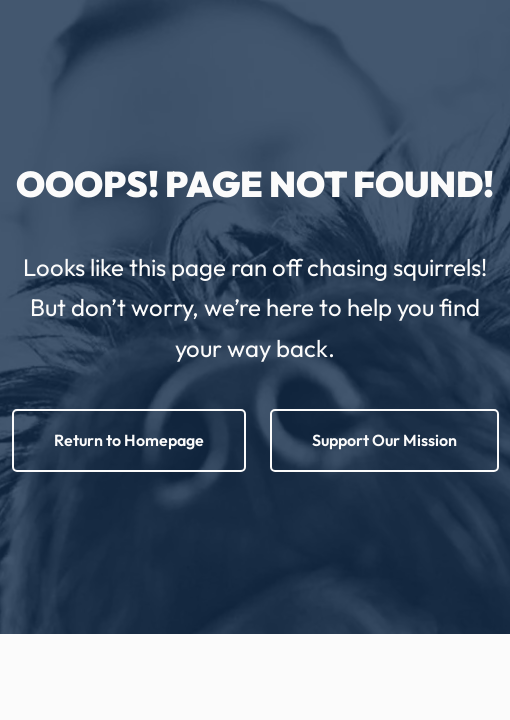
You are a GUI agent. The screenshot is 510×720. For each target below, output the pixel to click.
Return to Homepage (129, 440)
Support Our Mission (384, 440)
